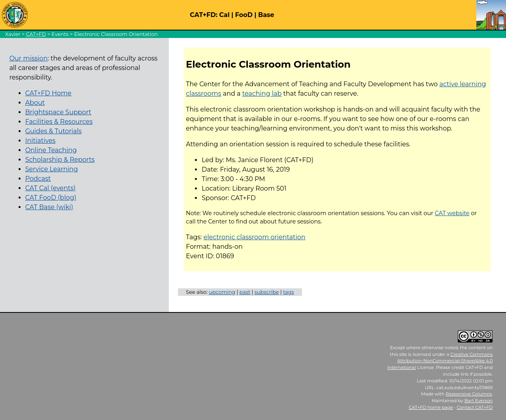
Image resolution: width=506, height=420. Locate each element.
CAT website (452, 213)
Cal (224, 15)
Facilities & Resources (59, 122)
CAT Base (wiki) (49, 207)
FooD (244, 15)
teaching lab (262, 94)
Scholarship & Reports (60, 160)
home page (431, 407)
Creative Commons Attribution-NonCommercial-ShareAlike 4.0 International (440, 361)
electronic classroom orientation (255, 237)
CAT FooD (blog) (51, 198)
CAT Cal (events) (51, 188)
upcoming (222, 292)
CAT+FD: (204, 15)
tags (289, 292)
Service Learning (52, 169)
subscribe (267, 292)
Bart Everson (479, 401)
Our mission (29, 58)
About (35, 103)
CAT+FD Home (48, 93)
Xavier (13, 34)
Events (60, 34)
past (245, 292)
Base (266, 15)
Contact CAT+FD (475, 407)
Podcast (38, 179)
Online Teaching (51, 150)
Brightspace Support (58, 112)
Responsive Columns (469, 394)
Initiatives (41, 141)
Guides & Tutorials (54, 131)
